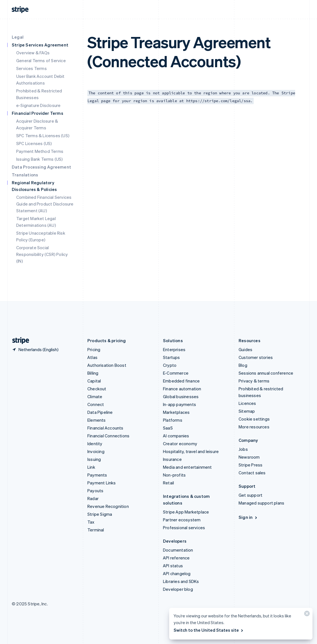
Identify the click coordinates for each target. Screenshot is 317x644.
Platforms (173, 420)
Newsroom (249, 457)
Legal (18, 37)
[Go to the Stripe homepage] (18, 341)
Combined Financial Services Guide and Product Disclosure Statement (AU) (45, 204)
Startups (172, 357)
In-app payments (180, 404)
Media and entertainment (187, 467)
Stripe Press (250, 465)
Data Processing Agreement (41, 167)
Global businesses (181, 396)
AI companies (176, 436)
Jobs (243, 449)
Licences (247, 403)
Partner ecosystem (182, 520)
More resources (254, 427)
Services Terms (32, 68)
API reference (176, 558)
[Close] (306, 615)
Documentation (178, 550)
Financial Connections (108, 436)
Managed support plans (261, 503)
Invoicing (96, 451)
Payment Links (102, 483)
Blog (243, 365)
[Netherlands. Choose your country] (35, 349)
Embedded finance (181, 381)
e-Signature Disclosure (38, 105)
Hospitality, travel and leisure (191, 451)
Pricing (94, 349)
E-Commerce (176, 373)
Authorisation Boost (107, 365)
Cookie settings (254, 419)
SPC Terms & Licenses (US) (43, 136)
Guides (245, 349)
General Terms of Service (41, 60)
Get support (250, 495)
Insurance (172, 459)
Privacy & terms (254, 381)
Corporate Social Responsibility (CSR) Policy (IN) (42, 254)
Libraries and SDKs (181, 581)
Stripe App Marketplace (186, 512)
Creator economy (180, 444)
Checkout (97, 389)
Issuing (94, 459)
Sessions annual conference (266, 373)
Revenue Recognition (108, 506)
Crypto (170, 365)
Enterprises (174, 349)
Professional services (184, 528)
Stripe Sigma (100, 514)
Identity (95, 444)
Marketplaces (176, 412)
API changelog (177, 573)
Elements (97, 420)
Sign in (248, 517)
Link (91, 467)
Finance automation (182, 389)
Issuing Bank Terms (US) (40, 159)
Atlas (92, 357)
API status (173, 566)
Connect (96, 404)
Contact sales (252, 473)
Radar (93, 498)
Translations (25, 175)
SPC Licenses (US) (34, 143)
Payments (97, 475)
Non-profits (174, 475)
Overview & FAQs (33, 53)
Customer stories (256, 357)
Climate (95, 396)
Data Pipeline (100, 412)
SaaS (168, 428)
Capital (94, 381)
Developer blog (178, 589)
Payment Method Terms (40, 151)
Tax (91, 522)
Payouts (95, 491)
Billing (93, 373)
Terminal (96, 530)
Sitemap (247, 411)
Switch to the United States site (209, 630)
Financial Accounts (105, 428)
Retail (168, 483)
